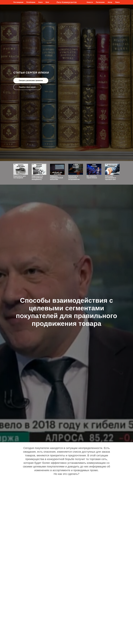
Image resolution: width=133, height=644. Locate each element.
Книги (40, 2)
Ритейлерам (31, 2)
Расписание (100, 2)
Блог (47, 2)
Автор (110, 2)
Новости (90, 2)
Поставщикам (18, 2)
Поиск (117, 2)
